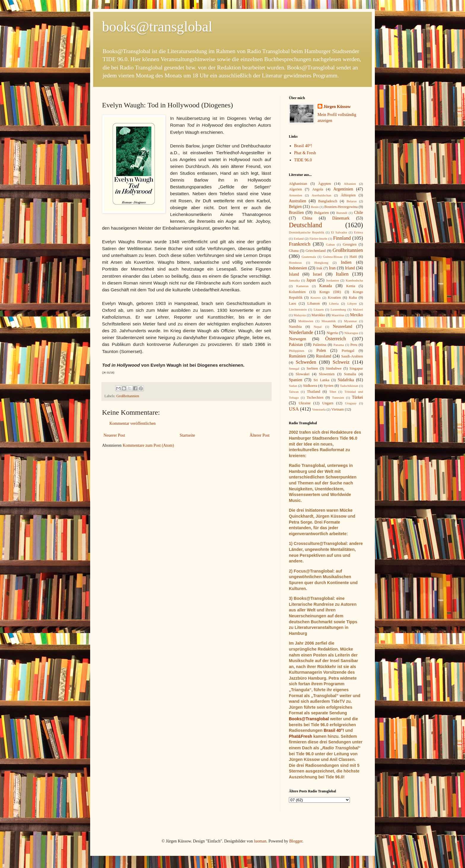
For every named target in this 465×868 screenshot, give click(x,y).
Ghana (294, 251)
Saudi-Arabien (352, 356)
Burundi (342, 213)
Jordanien (333, 280)
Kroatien (335, 298)
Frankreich (300, 244)
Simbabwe (334, 368)
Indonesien (298, 268)
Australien (297, 201)
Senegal (294, 368)
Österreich (336, 339)
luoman (260, 841)
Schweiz (341, 362)
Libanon (313, 303)
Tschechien (315, 398)
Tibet (333, 392)
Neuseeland (342, 326)
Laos (292, 303)
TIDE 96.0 (303, 160)
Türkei (357, 397)
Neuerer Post (114, 435)
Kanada (326, 286)
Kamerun (302, 286)
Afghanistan (298, 184)
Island (294, 274)
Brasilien (296, 213)
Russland (323, 356)
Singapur (356, 368)
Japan (311, 280)
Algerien (295, 189)
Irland (350, 268)
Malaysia (300, 315)
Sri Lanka (321, 380)
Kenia (351, 286)
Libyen (352, 303)
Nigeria (332, 333)
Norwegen (297, 339)
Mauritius (338, 315)
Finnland (342, 238)
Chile (359, 213)
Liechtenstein (298, 309)
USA (294, 409)
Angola (317, 189)
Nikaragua (351, 333)
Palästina (320, 345)
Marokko (318, 315)
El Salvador (339, 232)
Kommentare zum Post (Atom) (148, 445)
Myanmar (351, 321)
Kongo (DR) (330, 292)
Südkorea (310, 386)
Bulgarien (321, 213)
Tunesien (338, 398)
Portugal (348, 351)
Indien (346, 262)
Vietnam (338, 409)
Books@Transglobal (309, 719)
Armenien (296, 195)
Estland (299, 239)
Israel (317, 274)
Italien (342, 274)
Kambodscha (354, 280)
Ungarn (328, 403)
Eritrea (359, 232)
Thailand (314, 392)
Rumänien (297, 356)
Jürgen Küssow (337, 107)
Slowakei (303, 374)
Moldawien (306, 321)
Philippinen (297, 351)
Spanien (296, 380)
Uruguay (351, 403)
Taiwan (294, 392)
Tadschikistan (349, 386)
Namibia (295, 327)
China (307, 218)
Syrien (328, 386)
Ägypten (325, 184)
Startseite (187, 435)
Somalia (350, 374)
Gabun (330, 244)
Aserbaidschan (321, 195)
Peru (354, 345)
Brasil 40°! (303, 146)
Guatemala (309, 257)
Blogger (296, 841)
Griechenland (316, 251)
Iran (332, 268)
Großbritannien (128, 396)
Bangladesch (328, 201)
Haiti (353, 257)
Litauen (319, 309)
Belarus (352, 201)
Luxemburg (338, 309)
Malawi (358, 309)
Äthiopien (348, 195)
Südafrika (346, 380)
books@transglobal (157, 27)
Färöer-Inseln (319, 239)
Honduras (295, 263)
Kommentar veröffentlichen (133, 423)
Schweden (306, 362)
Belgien (295, 207)
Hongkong (321, 263)
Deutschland (305, 225)
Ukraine (305, 403)
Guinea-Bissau (333, 257)
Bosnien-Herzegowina (341, 207)
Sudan (293, 386)
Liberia (334, 303)
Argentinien (343, 189)
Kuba (353, 298)
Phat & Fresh (305, 153)
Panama (339, 345)
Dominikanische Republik (306, 232)
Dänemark (341, 218)
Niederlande (301, 332)
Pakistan (296, 345)
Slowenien (327, 374)
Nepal (318, 327)
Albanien (350, 184)
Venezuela (319, 409)
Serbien (312, 368)
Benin (315, 207)
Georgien (350, 244)
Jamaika (294, 280)
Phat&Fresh (301, 736)
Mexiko (356, 315)
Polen (321, 350)
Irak (319, 268)
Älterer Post (260, 435)
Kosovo (316, 298)
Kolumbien (297, 292)
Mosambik (329, 321)
